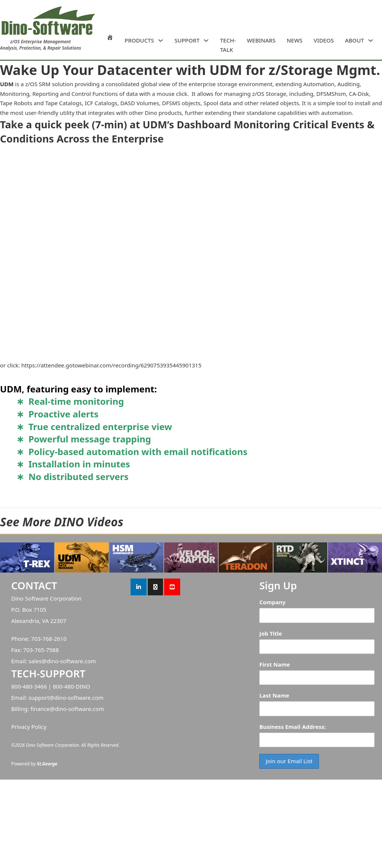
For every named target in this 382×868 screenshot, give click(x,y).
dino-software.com (71, 661)
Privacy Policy (29, 727)
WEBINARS (261, 40)
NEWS (294, 40)
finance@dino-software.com (67, 709)
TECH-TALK (228, 45)
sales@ (37, 661)
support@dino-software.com (66, 698)
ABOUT (355, 40)
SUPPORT (187, 40)
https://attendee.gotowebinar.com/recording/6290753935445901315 (111, 365)
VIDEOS (324, 40)
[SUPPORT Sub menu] (206, 40)
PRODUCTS (139, 40)
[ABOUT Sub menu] (371, 40)
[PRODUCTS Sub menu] (161, 40)
